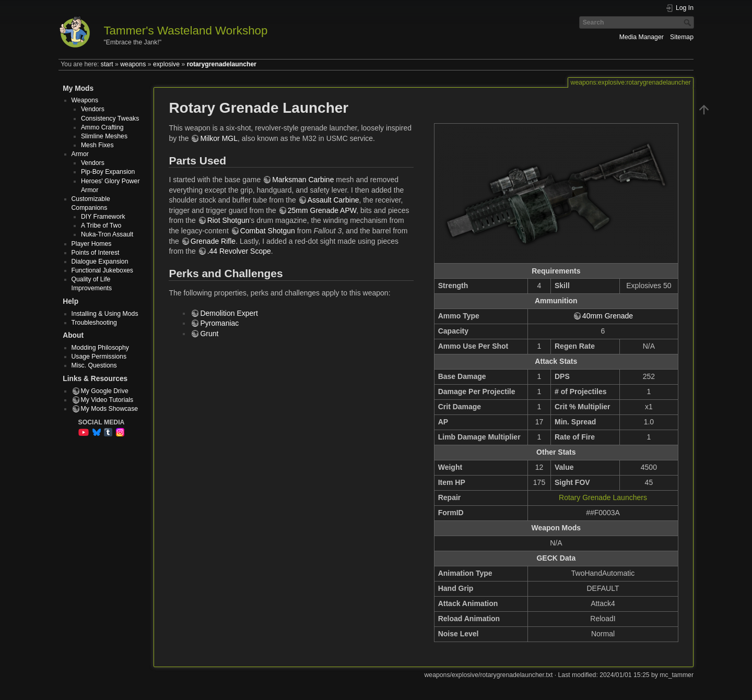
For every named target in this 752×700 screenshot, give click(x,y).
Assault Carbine (333, 200)
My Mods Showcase (110, 409)
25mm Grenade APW (322, 210)
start (107, 64)
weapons (133, 64)
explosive (166, 64)
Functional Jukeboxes (103, 270)
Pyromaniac (219, 323)
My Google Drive (105, 391)
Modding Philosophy (100, 348)
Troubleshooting (94, 323)
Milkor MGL (219, 138)
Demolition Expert (229, 313)
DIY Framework (103, 217)
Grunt (209, 334)
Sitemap (682, 37)
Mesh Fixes (97, 145)
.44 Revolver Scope (239, 251)
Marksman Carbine (303, 180)
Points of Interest (96, 253)
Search (689, 22)
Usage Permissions (99, 357)
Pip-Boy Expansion (108, 172)
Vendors (93, 109)
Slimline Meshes (104, 136)
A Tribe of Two (101, 226)
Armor (80, 154)
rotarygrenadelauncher (222, 64)
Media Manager (642, 37)
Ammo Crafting (102, 127)
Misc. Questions (94, 365)
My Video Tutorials (107, 400)
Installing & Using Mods (105, 314)
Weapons (85, 100)
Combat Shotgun (268, 231)
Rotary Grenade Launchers (603, 497)
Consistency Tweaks (110, 118)
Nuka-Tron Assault (107, 234)
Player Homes (92, 244)
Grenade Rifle (213, 241)
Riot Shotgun (228, 220)
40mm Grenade (608, 316)
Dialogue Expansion (100, 262)
